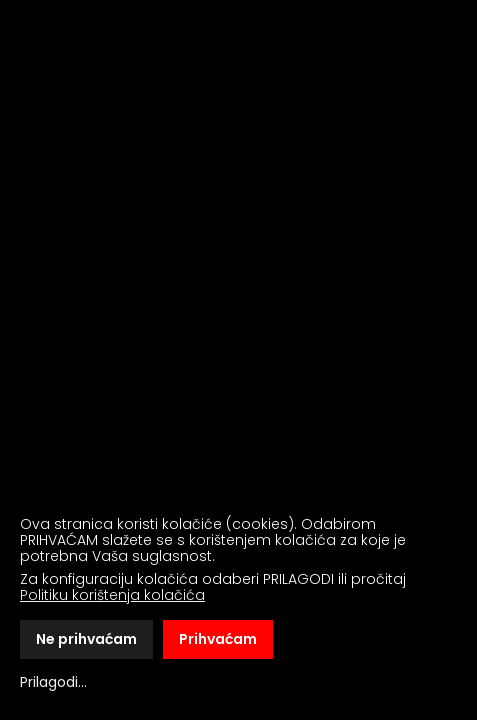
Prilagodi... (53, 682)
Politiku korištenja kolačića (112, 595)
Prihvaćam (218, 639)
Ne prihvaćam (86, 639)
